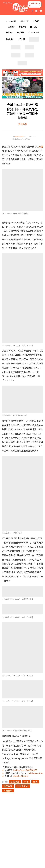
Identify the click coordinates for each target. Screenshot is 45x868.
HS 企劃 (22, 39)
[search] (41, 9)
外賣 (41, 146)
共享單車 (8, 786)
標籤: (5, 781)
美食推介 (12, 27)
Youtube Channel (21, 776)
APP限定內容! (11, 21)
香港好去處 (24, 21)
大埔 (26, 782)
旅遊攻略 (23, 27)
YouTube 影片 (34, 32)
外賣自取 (8, 791)
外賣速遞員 (23, 786)
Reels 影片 (10, 39)
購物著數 (36, 21)
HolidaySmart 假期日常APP (25, 770)
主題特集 (21, 32)
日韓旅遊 (34, 27)
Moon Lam (20, 136)
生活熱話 (9, 32)
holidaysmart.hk (35, 773)
